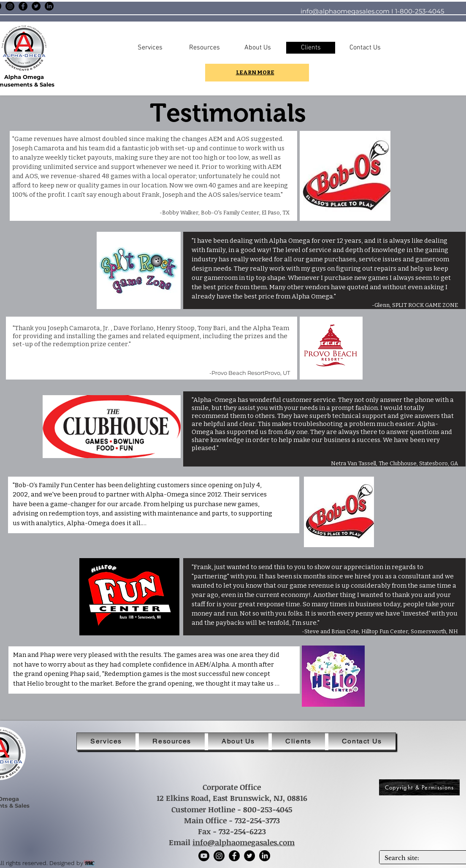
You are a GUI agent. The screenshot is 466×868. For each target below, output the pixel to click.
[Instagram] (10, 6)
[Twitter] (36, 6)
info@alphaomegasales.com (345, 11)
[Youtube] (204, 856)
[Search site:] (421, 858)
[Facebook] (23, 6)
